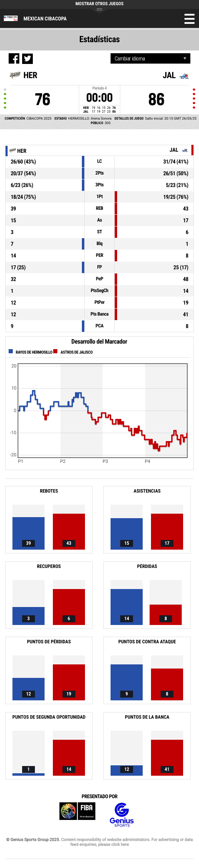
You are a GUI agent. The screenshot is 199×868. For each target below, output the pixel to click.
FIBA (77, 815)
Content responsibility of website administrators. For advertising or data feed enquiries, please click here (127, 842)
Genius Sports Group (122, 815)
